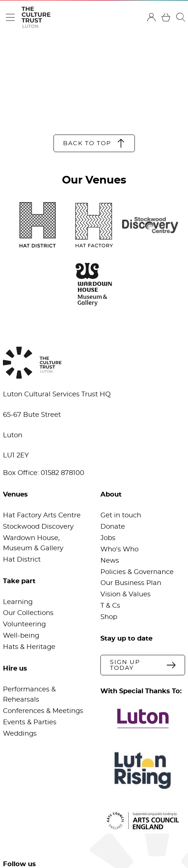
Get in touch (121, 516)
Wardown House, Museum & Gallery (33, 543)
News (110, 561)
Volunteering (24, 624)
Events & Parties (30, 722)
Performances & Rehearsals (29, 695)
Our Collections (28, 613)
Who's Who (119, 550)
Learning (18, 602)
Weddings (20, 734)
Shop (109, 617)
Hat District (22, 560)
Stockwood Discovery (38, 527)
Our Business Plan (131, 583)
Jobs (108, 538)
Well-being (21, 636)
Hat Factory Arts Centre (42, 516)
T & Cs (110, 606)
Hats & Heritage (29, 647)
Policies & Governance (137, 572)
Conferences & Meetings (43, 711)
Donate (113, 527)
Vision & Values (126, 595)
